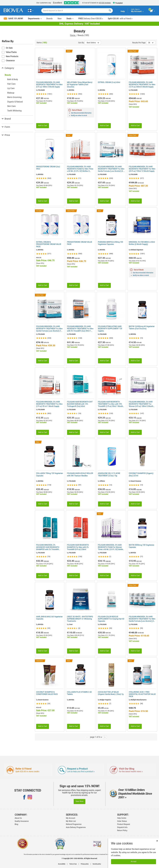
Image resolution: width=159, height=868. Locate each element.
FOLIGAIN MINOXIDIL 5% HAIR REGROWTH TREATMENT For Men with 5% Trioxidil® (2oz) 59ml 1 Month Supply (80, 329)
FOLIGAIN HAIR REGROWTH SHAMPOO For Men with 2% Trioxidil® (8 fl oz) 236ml (78, 547)
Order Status (122, 821)
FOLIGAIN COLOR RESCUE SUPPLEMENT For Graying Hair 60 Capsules (111, 619)
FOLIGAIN (41, 90)
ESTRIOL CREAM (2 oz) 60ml (109, 82)
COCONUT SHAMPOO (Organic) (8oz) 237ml (141, 474)
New (60, 19)
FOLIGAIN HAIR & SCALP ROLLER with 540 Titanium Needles (80, 474)
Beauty (8, 75)
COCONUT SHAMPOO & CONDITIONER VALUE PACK (47, 693)
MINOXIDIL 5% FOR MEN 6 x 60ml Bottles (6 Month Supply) (142, 243)
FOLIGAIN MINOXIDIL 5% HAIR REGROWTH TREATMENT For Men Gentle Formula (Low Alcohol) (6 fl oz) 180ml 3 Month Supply (111, 169)
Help (123, 11)
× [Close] (157, 841)
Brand (6, 119)
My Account (71, 818)
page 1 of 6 (96, 737)
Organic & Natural (15, 102)
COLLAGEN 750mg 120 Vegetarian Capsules (50, 474)
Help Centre (122, 818)
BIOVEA (72, 90)
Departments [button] (35, 19)
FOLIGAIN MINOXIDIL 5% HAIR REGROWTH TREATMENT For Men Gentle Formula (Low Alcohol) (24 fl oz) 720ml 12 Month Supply (142, 619)
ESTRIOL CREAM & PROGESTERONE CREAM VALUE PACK (49, 244)
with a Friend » (120, 19)
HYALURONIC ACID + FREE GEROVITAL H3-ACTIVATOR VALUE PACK (142, 694)
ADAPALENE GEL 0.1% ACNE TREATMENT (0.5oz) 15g (109, 474)
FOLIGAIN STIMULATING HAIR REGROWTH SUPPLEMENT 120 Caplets (110, 329)
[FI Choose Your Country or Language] (31, 11)
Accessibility (62, 864)
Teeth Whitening (14, 111)
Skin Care (11, 106)
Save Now (79, 801)
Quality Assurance (22, 821)
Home (73, 35)
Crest (71, 624)
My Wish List (71, 821)
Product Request (124, 824)
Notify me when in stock (79, 116)
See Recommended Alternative (81, 113)
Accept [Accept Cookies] (134, 861)
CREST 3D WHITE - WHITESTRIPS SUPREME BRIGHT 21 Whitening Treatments (80, 619)
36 (151, 43)
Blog (16, 824)
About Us (18, 818)
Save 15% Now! (13, 19)
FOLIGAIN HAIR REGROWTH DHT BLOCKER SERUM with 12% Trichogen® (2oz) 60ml (80, 404)
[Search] (110, 11)
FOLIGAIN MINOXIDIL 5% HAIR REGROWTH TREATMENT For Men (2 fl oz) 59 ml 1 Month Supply (49, 404)
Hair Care (11, 84)
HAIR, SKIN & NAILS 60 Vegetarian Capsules (49, 618)
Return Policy (122, 830)
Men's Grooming (14, 97)
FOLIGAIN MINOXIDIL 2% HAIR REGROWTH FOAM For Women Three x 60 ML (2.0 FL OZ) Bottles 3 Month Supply (111, 547)
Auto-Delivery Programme (76, 827)
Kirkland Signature (137, 250)
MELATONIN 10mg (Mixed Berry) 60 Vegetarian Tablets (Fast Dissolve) (80, 85)
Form (6, 127)
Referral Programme (74, 824)
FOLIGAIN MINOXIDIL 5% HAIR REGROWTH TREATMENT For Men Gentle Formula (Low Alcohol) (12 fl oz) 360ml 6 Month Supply (49, 329)
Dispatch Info (122, 827)
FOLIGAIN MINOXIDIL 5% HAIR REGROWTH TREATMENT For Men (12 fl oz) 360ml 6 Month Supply (142, 85)
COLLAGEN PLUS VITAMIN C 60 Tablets (79, 693)
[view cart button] (152, 11)
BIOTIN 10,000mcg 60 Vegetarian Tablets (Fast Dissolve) (142, 328)
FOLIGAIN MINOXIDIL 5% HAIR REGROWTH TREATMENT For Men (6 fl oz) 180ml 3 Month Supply (49, 85)
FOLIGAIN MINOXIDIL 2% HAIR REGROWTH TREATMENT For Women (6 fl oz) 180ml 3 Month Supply (141, 404)
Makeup (11, 93)
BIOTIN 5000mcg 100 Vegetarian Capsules (141, 546)
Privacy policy (85, 864)
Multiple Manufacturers (139, 700)
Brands (50, 19)
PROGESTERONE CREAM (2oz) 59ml (48, 168)
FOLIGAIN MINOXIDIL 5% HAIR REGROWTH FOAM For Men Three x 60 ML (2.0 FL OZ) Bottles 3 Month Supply (80, 169)
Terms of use (73, 864)
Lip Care (11, 88)
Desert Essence (136, 481)
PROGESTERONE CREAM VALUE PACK (80, 243)
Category (8, 68)
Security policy (97, 864)
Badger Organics (105, 700)
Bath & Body (13, 79)
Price (6, 135)
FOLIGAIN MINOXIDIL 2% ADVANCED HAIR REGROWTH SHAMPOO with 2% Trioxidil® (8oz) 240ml (48, 547)
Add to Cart (43, 126)
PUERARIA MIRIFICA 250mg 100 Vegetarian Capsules (110, 243)
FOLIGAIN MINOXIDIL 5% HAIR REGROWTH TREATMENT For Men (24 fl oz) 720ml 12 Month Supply (142, 169)
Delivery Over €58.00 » (91, 19)
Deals (70, 19)
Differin (102, 481)
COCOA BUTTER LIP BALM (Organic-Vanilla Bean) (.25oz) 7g (111, 693)
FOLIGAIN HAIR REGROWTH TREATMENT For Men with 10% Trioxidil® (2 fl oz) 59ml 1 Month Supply (110, 404)
